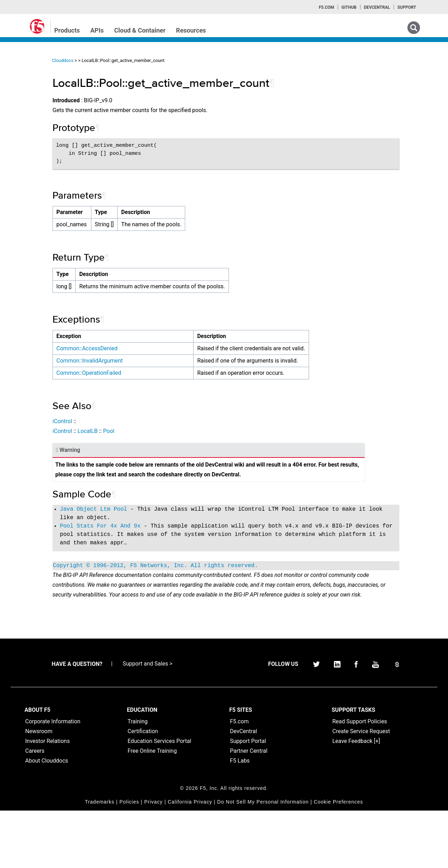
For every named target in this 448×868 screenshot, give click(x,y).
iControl (136, 441)
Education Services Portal (160, 798)
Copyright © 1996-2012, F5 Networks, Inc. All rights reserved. (229, 604)
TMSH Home (29, 144)
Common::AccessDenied (160, 348)
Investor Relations (47, 798)
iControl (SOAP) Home (39, 106)
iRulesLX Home (31, 131)
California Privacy (190, 859)
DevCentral (243, 789)
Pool (182, 451)
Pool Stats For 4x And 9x (174, 556)
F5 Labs (240, 818)
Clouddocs (136, 60)
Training (138, 779)
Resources (191, 30)
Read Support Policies (360, 779)
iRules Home (29, 119)
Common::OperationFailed (162, 392)
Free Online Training (152, 808)
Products (67, 30)
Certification (143, 789)
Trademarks (100, 859)
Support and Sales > (147, 721)
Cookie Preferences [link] (338, 859)
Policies (129, 859)
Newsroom (39, 789)
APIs (97, 30)
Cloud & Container (140, 30)
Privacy (153, 859)
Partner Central (249, 808)
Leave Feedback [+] (356, 798)
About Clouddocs (47, 818)
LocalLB (161, 451)
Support (407, 7)
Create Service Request (361, 789)
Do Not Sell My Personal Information (263, 859)
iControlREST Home (36, 94)
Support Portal (248, 798)
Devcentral (377, 7)
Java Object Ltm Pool (167, 539)
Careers (35, 808)
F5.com (327, 7)
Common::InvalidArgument (163, 370)
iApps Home (28, 81)
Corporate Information (53, 779)
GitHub (349, 7)
